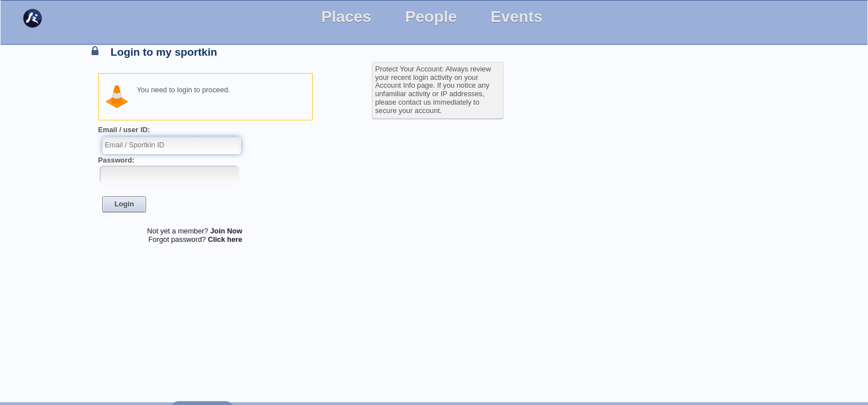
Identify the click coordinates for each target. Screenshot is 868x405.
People (431, 17)
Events (516, 17)
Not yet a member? (195, 231)
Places (346, 17)
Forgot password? (195, 239)
